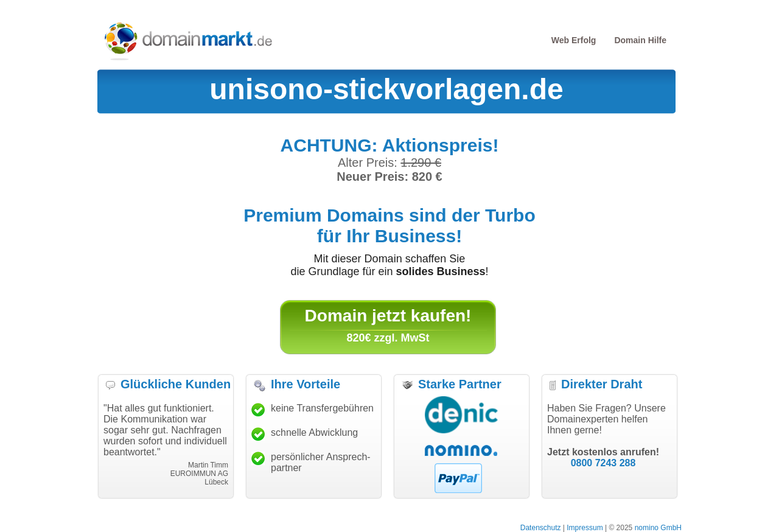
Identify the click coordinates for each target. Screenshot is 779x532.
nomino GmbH (658, 528)
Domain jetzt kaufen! (388, 316)
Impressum (585, 528)
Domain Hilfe (640, 40)
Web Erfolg (574, 40)
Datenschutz (541, 528)
